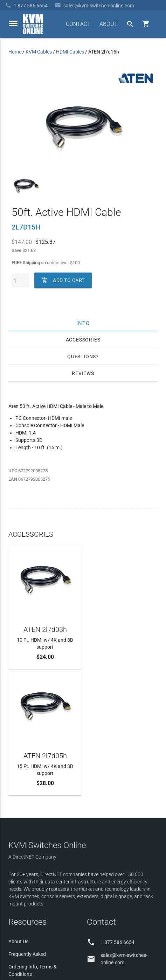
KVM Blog (19, 873)
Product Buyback (27, 860)
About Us (18, 815)
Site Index (113, 929)
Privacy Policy (143, 929)
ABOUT (109, 24)
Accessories (83, 340)
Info (83, 323)
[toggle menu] (13, 23)
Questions (82, 357)
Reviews (83, 373)
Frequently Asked (27, 828)
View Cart (19, 886)
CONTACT (78, 24)
